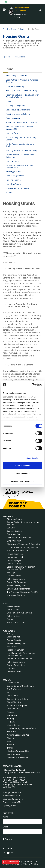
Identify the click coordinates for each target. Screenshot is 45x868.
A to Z (38, 861)
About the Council (15, 519)
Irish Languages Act (16, 560)
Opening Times (10, 806)
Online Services (14, 576)
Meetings (11, 572)
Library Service (13, 725)
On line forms (13, 683)
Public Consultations (16, 579)
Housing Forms (12, 133)
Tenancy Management (16, 106)
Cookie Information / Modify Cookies (21, 864)
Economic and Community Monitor (23, 547)
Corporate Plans (14, 534)
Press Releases (14, 606)
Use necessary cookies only (22, 481)
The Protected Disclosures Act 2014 (23, 592)
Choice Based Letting (15, 86)
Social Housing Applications (18, 110)
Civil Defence (13, 696)
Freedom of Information (18, 551)
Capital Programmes (15, 176)
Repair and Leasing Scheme (18, 114)
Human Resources (15, 554)
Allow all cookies (22, 466)
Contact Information (12, 766)
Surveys (10, 634)
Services (14, 29)
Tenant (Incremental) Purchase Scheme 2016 (19, 167)
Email (5, 827)
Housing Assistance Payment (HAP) (21, 91)
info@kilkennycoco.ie (18, 782)
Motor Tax (12, 732)
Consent (9, 839)
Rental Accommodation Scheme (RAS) (20, 145)
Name (6, 817)
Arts (9, 692)
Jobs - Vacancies (14, 564)
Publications (9, 631)
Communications (15, 531)
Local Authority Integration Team (22, 728)
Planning (11, 738)
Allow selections (23, 473)
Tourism (11, 745)
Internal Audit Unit (15, 557)
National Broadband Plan (18, 735)
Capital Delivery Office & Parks (20, 686)
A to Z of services (15, 689)
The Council (8, 517)
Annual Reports (14, 640)
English (6, 29)
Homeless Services (14, 184)
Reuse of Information (16, 582)
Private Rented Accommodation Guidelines (20, 156)
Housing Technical (14, 180)
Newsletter (12, 647)
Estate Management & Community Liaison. (21, 139)
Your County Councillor (13, 799)
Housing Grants (34, 29)
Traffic (10, 748)
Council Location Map (12, 802)
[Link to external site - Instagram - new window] (12, 853)
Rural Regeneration (16, 650)
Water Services (14, 754)
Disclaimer (28, 861)
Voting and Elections (16, 595)
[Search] (40, 10)
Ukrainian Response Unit (18, 751)
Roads (10, 741)
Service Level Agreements (18, 589)
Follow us (7, 849)
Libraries (11, 668)
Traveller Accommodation (17, 188)
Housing (23, 29)
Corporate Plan (14, 637)
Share (6, 57)
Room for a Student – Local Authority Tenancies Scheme (22, 96)
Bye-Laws (11, 528)
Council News (13, 610)
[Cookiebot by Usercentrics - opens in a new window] (32, 385)
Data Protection (13, 118)
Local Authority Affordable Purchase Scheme (22, 81)
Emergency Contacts (12, 792)
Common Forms (14, 672)
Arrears (9, 193)
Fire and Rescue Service (17, 622)
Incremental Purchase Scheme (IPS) (21, 122)
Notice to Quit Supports (16, 76)
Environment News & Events (20, 613)
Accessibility (10, 862)
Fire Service (12, 715)
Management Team (12, 796)
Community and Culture (18, 699)
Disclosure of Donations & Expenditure (24, 544)
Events (10, 619)
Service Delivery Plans (17, 585)
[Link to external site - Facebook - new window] (4, 853)
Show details (32, 458)
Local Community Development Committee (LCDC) (21, 568)
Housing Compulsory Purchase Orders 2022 (19, 128)
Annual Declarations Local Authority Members (23, 523)
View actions (19, 57)
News (5, 604)
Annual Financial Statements (20, 659)
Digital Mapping (14, 702)
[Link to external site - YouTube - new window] (8, 853)
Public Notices (13, 616)
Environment (13, 709)
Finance (10, 712)
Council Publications (16, 665)
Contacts (10, 101)
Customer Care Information (19, 538)
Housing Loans (12, 161)
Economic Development (18, 705)
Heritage (11, 722)
